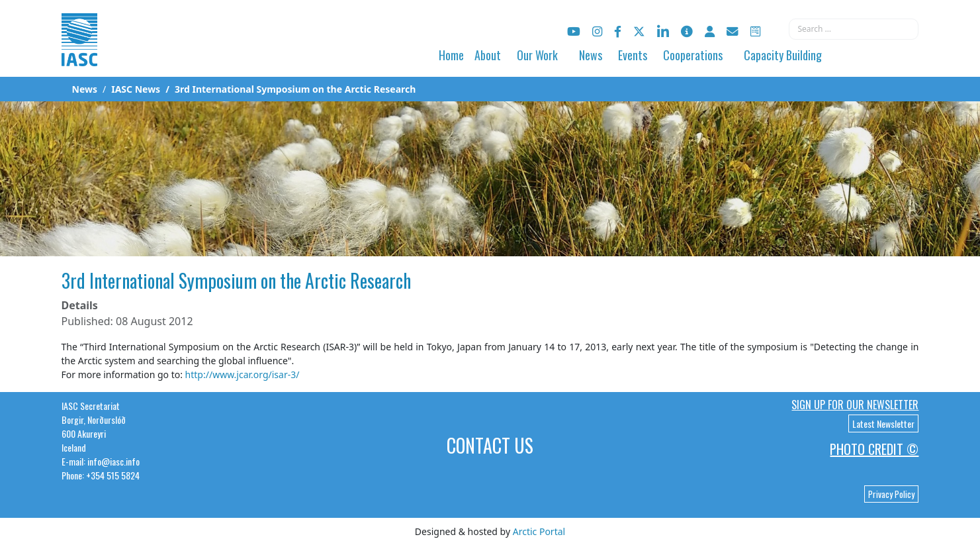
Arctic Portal (539, 531)
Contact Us (490, 445)
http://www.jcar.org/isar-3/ (243, 374)
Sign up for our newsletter (855, 405)
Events (633, 55)
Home (451, 55)
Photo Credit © (874, 449)
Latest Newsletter (883, 423)
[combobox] (854, 29)
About (488, 55)
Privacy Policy (891, 494)
